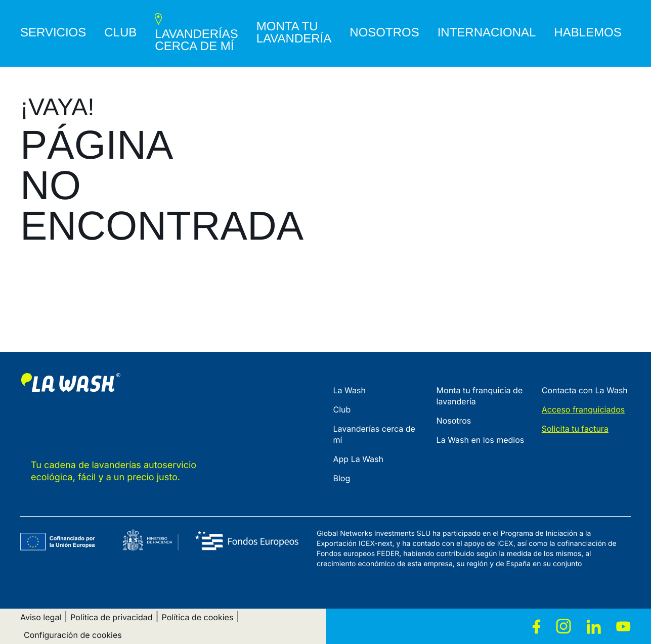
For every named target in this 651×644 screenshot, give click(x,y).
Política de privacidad (111, 617)
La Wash (350, 390)
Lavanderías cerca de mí (374, 434)
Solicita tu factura (575, 429)
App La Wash (359, 459)
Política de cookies (198, 617)
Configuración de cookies (73, 635)
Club (342, 409)
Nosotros (454, 421)
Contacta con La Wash (585, 390)
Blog (342, 478)
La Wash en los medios (481, 440)
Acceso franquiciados (583, 409)
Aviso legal (41, 617)
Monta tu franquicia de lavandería (480, 396)
